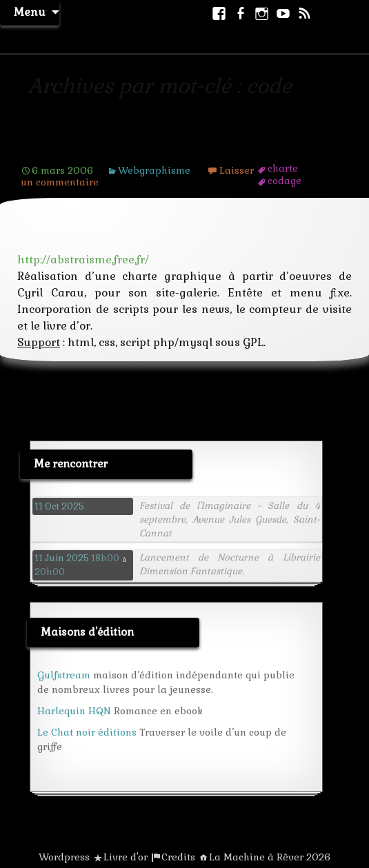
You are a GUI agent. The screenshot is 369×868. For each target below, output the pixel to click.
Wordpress (64, 857)
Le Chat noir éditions (87, 732)
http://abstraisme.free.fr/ (83, 260)
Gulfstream (64, 675)
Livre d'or (126, 857)
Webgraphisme (154, 170)
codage (285, 181)
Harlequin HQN (74, 711)
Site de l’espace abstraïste (114, 150)
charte (283, 168)
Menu (30, 12)
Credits (178, 857)
